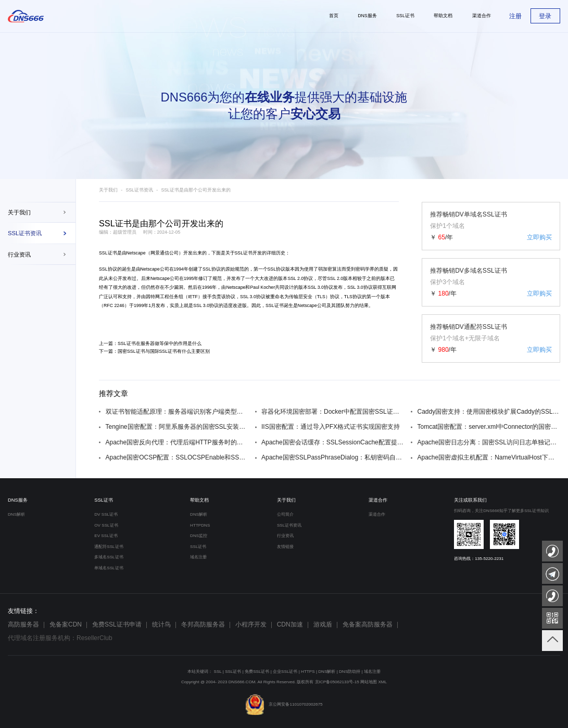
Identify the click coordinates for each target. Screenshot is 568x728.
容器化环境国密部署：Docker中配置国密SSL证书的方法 (333, 412)
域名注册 (198, 557)
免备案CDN (66, 624)
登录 (545, 16)
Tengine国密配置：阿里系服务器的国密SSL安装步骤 (177, 427)
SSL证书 (108, 253)
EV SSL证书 (106, 536)
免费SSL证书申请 (117, 624)
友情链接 (285, 547)
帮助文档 (199, 500)
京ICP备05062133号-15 (337, 682)
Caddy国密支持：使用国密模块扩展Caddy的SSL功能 (489, 412)
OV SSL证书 (106, 525)
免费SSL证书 (257, 672)
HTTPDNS (200, 525)
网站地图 (369, 682)
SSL (218, 672)
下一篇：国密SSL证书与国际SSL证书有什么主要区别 (154, 351)
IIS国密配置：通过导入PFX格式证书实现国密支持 (331, 427)
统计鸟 (161, 624)
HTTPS (308, 672)
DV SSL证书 (106, 514)
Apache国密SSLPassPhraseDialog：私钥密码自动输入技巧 (333, 457)
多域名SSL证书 (109, 557)
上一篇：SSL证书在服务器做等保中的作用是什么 (150, 343)
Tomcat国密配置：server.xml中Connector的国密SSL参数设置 (489, 427)
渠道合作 (378, 500)
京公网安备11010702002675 (284, 704)
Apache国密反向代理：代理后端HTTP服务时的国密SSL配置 (177, 442)
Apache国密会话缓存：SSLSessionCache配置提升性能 (333, 442)
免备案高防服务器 (368, 624)
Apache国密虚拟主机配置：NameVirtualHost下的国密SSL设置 (489, 457)
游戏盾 (323, 624)
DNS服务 (18, 500)
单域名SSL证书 (109, 568)
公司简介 (285, 514)
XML (382, 682)
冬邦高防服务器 (203, 624)
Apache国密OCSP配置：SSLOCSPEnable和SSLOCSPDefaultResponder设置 (177, 457)
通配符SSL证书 (109, 547)
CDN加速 (290, 624)
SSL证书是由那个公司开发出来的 (196, 190)
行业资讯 (19, 254)
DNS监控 (199, 536)
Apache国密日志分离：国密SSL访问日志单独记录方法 (489, 442)
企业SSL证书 (285, 672)
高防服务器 (23, 624)
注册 (515, 16)
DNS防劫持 (350, 672)
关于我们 (19, 212)
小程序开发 (251, 624)
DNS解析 (16, 514)
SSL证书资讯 (25, 233)
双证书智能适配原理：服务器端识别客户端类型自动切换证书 (177, 412)
